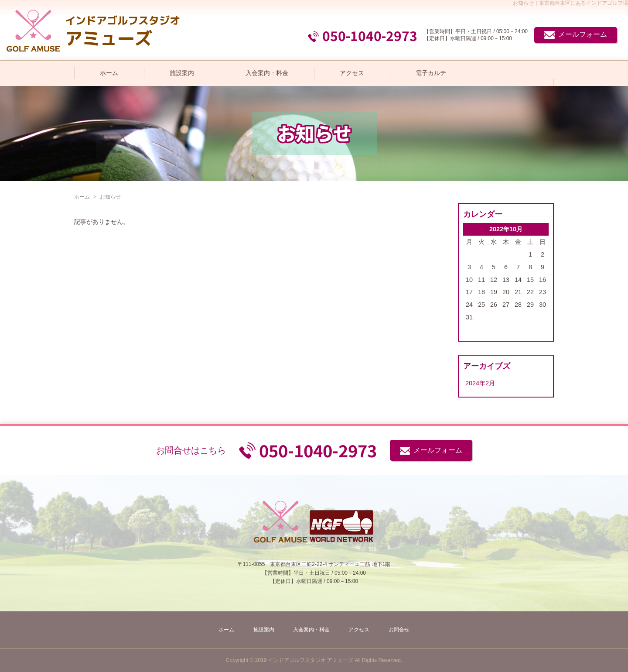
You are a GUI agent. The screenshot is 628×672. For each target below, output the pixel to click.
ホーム (109, 73)
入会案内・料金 (267, 73)
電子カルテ (431, 73)
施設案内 (182, 73)
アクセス (352, 73)
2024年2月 (480, 383)
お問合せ (399, 630)
